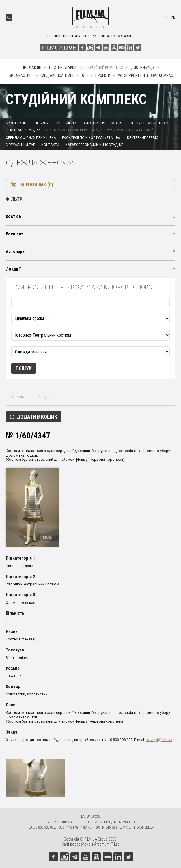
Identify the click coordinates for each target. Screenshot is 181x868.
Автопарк (15, 252)
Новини (54, 36)
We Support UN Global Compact (147, 75)
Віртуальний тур (20, 145)
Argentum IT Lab (107, 844)
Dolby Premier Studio (149, 123)
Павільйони (65, 123)
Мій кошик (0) (37, 185)
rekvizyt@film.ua (159, 740)
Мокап (118, 123)
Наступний (45, 396)
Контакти (107, 36)
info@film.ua (143, 827)
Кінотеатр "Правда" (23, 130)
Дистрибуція (143, 67)
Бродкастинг (21, 75)
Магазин (125, 36)
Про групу (72, 36)
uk (166, 18)
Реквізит (14, 234)
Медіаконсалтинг (58, 75)
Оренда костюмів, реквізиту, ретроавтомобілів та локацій (100, 130)
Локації (13, 269)
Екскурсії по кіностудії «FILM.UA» (91, 138)
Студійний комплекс (104, 67)
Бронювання (17, 123)
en (173, 18)
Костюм (14, 216)
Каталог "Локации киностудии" (94, 145)
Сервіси (90, 36)
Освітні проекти (96, 75)
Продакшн (32, 67)
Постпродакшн (63, 67)
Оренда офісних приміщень (31, 138)
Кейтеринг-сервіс (143, 138)
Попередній (20, 396)
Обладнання (94, 123)
